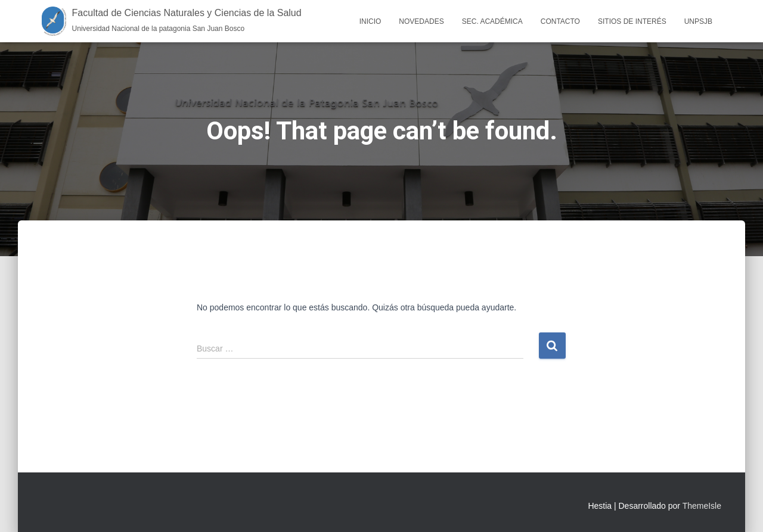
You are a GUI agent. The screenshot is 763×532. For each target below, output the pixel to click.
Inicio (370, 21)
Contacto (560, 21)
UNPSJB (698, 21)
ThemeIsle (702, 506)
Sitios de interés (632, 21)
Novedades (421, 21)
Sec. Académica (492, 21)
